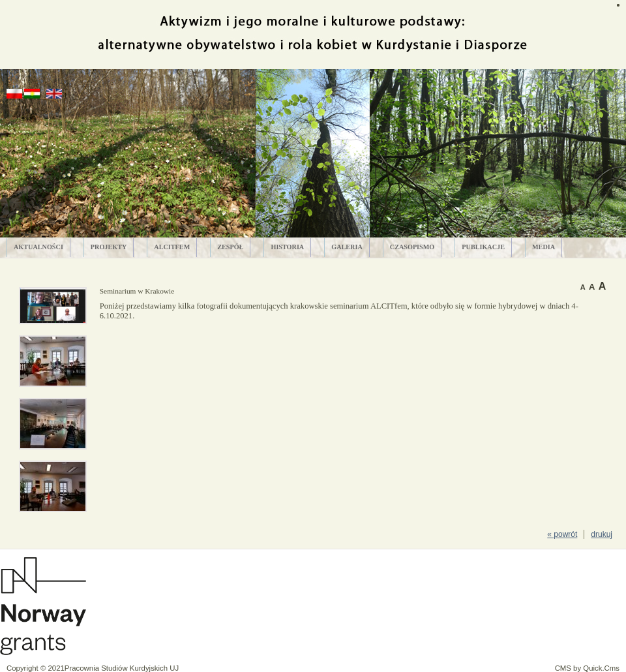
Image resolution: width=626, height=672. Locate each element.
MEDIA (544, 247)
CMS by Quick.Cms (587, 668)
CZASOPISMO (412, 247)
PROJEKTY (109, 247)
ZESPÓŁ (230, 247)
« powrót (562, 534)
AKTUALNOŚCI (38, 247)
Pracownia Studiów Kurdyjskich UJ (122, 668)
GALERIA (347, 247)
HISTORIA (287, 247)
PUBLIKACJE (483, 247)
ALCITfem (172, 247)
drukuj (602, 534)
